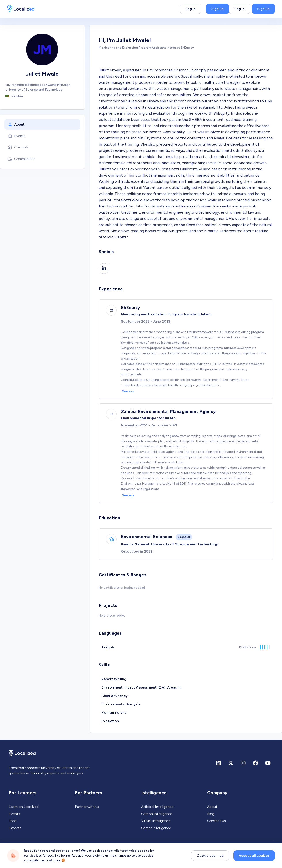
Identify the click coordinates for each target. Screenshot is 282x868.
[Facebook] (256, 763)
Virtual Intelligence (156, 821)
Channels (18, 147)
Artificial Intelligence (157, 807)
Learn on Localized (24, 807)
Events (17, 136)
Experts (15, 828)
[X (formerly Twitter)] (231, 763)
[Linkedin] (104, 268)
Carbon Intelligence (157, 814)
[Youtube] (268, 763)
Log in (191, 9)
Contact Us (217, 821)
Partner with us (87, 807)
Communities (22, 159)
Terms (32, 855)
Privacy (14, 855)
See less (128, 391)
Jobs (13, 821)
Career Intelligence (156, 828)
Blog (211, 814)
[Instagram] (243, 763)
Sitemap (50, 855)
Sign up (218, 9)
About (16, 124)
